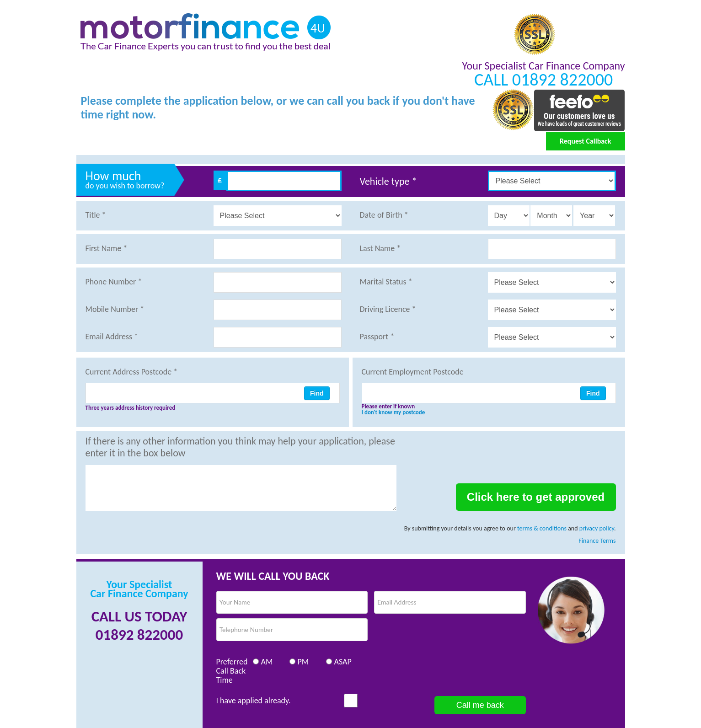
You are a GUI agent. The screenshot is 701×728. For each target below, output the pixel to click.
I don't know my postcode (393, 412)
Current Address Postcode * (132, 372)
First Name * (107, 248)
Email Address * (112, 337)
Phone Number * (114, 282)
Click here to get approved (536, 497)
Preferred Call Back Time (232, 671)
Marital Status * (386, 282)
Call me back (480, 705)
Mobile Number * (115, 309)
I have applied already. (254, 698)
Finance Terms (597, 541)
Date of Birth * (384, 215)
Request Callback (586, 141)
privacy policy (597, 528)
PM (299, 661)
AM (263, 661)
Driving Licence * (388, 309)
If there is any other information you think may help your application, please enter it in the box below (240, 447)
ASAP (339, 661)
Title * (96, 215)
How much (125, 181)
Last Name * (380, 248)
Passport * (377, 337)
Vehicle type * (388, 181)
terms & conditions (542, 528)
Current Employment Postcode (413, 372)
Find (317, 393)
